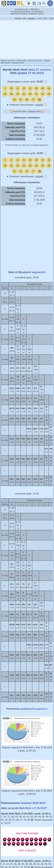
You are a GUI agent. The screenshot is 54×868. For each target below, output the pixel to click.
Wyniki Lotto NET (8, 61)
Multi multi (22, 61)
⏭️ (43, 111)
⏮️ (11, 111)
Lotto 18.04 (45, 18)
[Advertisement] (27, 39)
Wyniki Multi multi (35, 61)
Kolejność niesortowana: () (28, 105)
